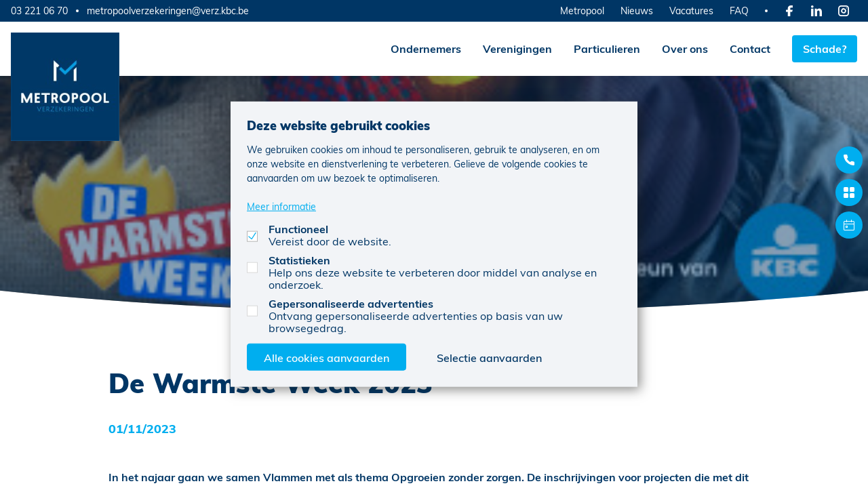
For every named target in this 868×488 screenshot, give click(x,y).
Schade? (825, 48)
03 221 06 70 (39, 11)
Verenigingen (517, 48)
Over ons (685, 48)
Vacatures (691, 11)
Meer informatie (281, 206)
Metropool (582, 11)
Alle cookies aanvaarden (327, 357)
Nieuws (637, 11)
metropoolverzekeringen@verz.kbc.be (168, 11)
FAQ (739, 11)
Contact (750, 48)
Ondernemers (426, 48)
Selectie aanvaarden (489, 357)
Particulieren (607, 48)
